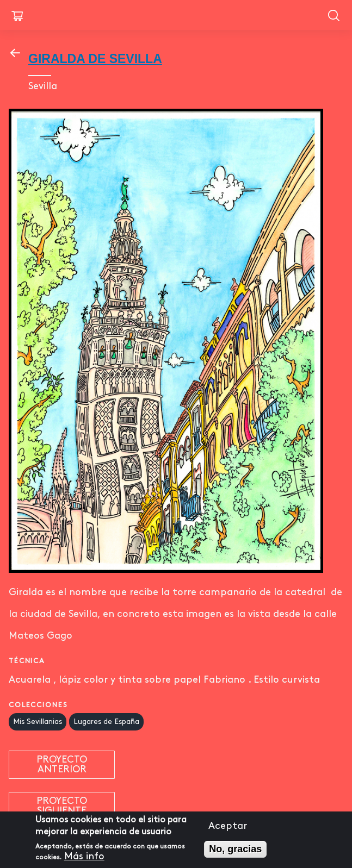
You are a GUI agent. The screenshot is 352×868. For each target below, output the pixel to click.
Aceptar (228, 829)
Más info (84, 860)
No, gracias (235, 852)
